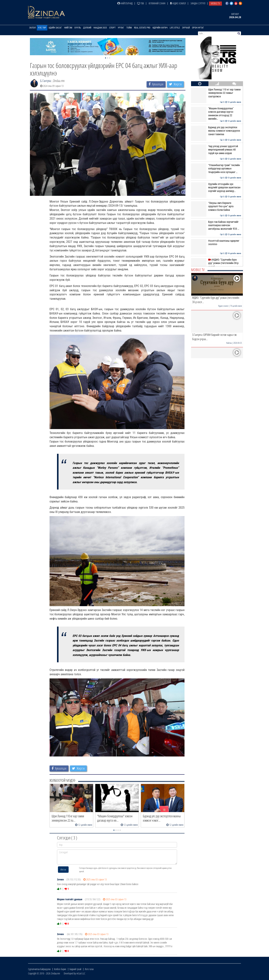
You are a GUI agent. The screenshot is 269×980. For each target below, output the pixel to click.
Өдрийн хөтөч (160, 28)
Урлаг (121, 28)
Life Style (175, 28)
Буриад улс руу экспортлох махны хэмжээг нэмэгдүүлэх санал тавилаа (216, 131)
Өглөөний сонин (157, 3)
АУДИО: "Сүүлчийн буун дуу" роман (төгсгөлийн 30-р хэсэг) (216, 263)
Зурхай (186, 28)
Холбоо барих (60, 969)
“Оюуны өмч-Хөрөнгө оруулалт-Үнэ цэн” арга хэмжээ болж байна (216, 206)
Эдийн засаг (55, 28)
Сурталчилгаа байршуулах (39, 969)
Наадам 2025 (100, 28)
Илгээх (63, 869)
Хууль (78, 28)
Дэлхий (87, 28)
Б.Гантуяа (46, 81)
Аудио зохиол (178, 3)
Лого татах (89, 969)
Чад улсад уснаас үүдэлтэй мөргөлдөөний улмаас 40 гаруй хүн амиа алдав (216, 150)
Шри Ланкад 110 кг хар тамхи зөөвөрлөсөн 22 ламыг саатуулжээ (216, 93)
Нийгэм (68, 28)
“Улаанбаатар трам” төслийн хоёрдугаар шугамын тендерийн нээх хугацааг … (216, 169)
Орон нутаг (198, 28)
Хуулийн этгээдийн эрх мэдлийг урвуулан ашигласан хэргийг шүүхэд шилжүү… (216, 187)
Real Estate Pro (142, 28)
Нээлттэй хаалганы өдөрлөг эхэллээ (216, 242)
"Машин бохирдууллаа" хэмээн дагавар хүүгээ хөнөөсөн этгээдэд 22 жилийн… (216, 114)
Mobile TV (215, 3)
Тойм (129, 28)
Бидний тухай (75, 969)
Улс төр (42, 28)
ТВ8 (141, 3)
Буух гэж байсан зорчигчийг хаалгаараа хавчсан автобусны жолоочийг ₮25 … (216, 225)
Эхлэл (32, 28)
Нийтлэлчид (125, 3)
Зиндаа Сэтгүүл (198, 3)
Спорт (112, 28)
